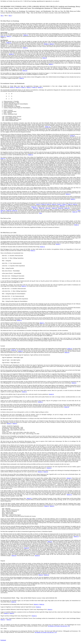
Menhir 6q (38, 607)
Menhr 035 (75, 212)
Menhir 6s (6, 613)
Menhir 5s (76, 225)
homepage (3, 640)
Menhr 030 (67, 208)
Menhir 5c (9, 36)
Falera (40, 213)
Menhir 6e (74, 383)
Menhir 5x (19, 320)
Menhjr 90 (37, 556)
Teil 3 (10, 16)
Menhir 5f (52, 44)
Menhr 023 (62, 205)
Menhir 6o (36, 604)
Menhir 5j (51, 64)
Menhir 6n (14, 602)
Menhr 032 (9, 211)
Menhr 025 (35, 208)
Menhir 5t (58, 244)
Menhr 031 (3, 211)
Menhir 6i (9, 423)
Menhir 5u (42, 247)
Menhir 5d (9, 43)
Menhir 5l (22, 78)
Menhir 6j (15, 423)
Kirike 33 (70, 204)
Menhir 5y (42, 323)
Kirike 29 (49, 204)
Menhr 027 (48, 208)
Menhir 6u (34, 616)
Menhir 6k (76, 537)
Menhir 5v (33, 250)
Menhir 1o (29, 87)
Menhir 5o (31, 155)
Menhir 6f (69, 478)
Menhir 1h (35, 87)
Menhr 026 (42, 208)
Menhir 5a (26, 35)
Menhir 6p (42, 604)
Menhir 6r (50, 609)
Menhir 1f (23, 87)
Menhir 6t (12, 613)
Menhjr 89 (14, 556)
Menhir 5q (68, 194)
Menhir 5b (3, 36)
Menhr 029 (61, 208)
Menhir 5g (25, 48)
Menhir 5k (25, 71)
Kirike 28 (44, 204)
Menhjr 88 (26, 548)
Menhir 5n (73, 136)
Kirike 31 (59, 204)
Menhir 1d (18, 87)
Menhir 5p (3, 158)
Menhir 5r (73, 199)
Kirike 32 (65, 204)
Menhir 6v (9, 620)
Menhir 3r (3, 620)
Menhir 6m (46, 575)
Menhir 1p (40, 87)
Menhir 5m (48, 127)
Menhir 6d (67, 352)
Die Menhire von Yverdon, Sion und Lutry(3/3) (46, 632)
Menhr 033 (15, 211)
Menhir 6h (29, 498)
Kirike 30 (54, 204)
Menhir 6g (69, 495)
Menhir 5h (11, 54)
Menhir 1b (12, 87)
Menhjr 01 (50, 542)
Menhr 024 (34, 207)
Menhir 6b (14, 350)
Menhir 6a (70, 349)
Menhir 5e (46, 44)
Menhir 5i (45, 58)
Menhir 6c (21, 351)
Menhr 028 (54, 208)
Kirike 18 (38, 204)
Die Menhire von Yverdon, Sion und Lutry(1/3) (59, 626)
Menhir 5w (24, 286)
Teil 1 (2, 16)
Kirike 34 (75, 204)
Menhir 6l (41, 575)
